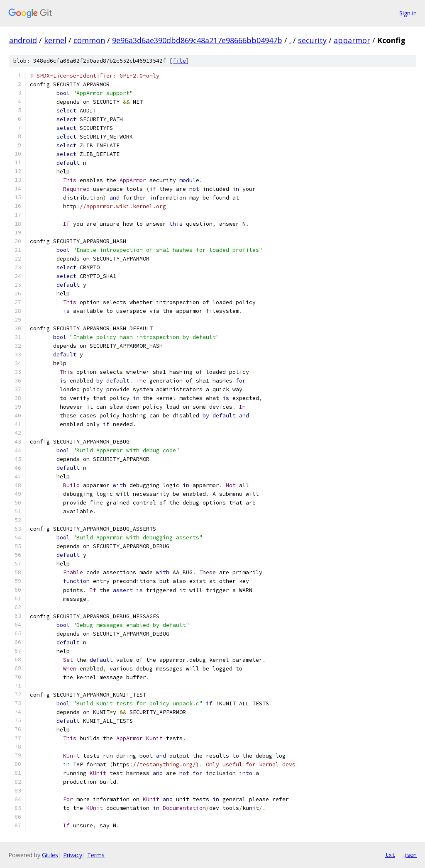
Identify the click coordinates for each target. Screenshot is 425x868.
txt (390, 855)
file (179, 61)
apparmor (352, 40)
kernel (55, 40)
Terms (96, 855)
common (89, 40)
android (23, 40)
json (410, 855)
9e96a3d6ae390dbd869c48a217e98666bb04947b (197, 40)
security (312, 40)
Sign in (408, 13)
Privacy (73, 855)
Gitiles (50, 855)
